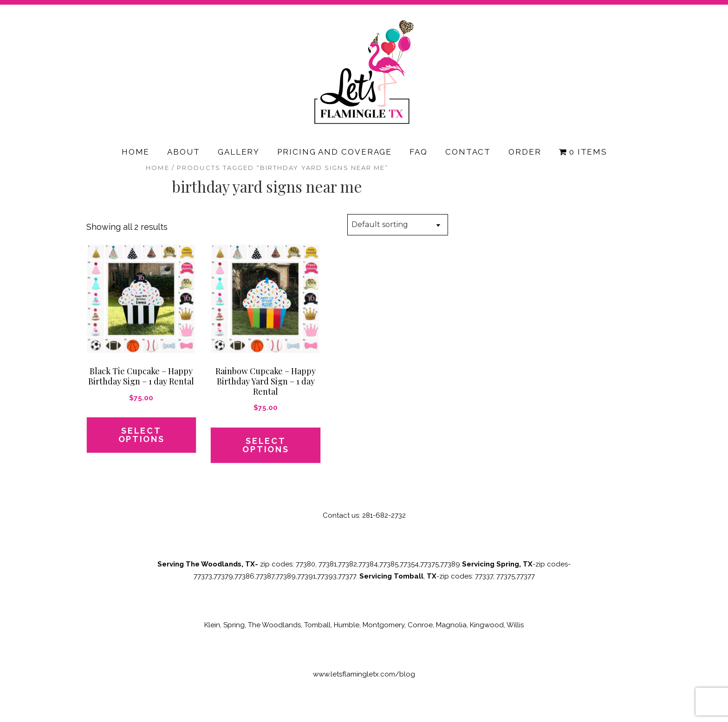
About (184, 152)
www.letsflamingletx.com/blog (364, 674)
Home (136, 152)
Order (525, 152)
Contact (468, 152)
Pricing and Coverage (335, 152)
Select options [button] (142, 435)
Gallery (239, 152)
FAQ (419, 152)
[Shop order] (398, 225)
